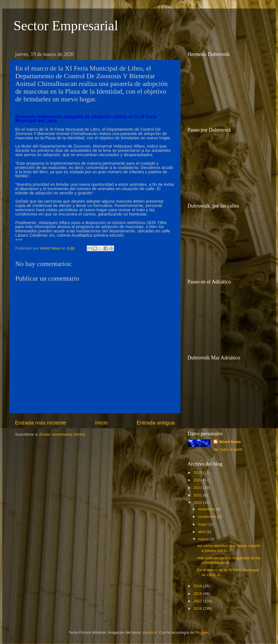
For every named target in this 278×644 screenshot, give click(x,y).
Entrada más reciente (41, 423)
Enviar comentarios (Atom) (62, 434)
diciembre (207, 509)
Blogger (202, 632)
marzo (204, 539)
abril (202, 532)
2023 (198, 488)
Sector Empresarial (66, 26)
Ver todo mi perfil (228, 449)
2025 (198, 473)
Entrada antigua (156, 423)
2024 (198, 480)
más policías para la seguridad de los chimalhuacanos (229, 560)
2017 (198, 601)
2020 (198, 503)
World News (230, 442)
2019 (198, 586)
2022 (198, 495)
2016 (198, 608)
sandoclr (150, 632)
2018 (198, 594)
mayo (203, 524)
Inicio (102, 423)
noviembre (208, 517)
